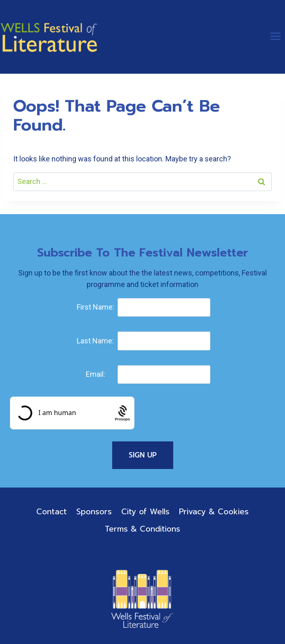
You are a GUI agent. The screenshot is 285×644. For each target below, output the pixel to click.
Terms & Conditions (142, 529)
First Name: (95, 307)
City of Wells (145, 512)
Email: (95, 374)
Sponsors (94, 512)
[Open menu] (275, 36)
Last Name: (95, 341)
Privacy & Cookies (214, 512)
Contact (52, 512)
